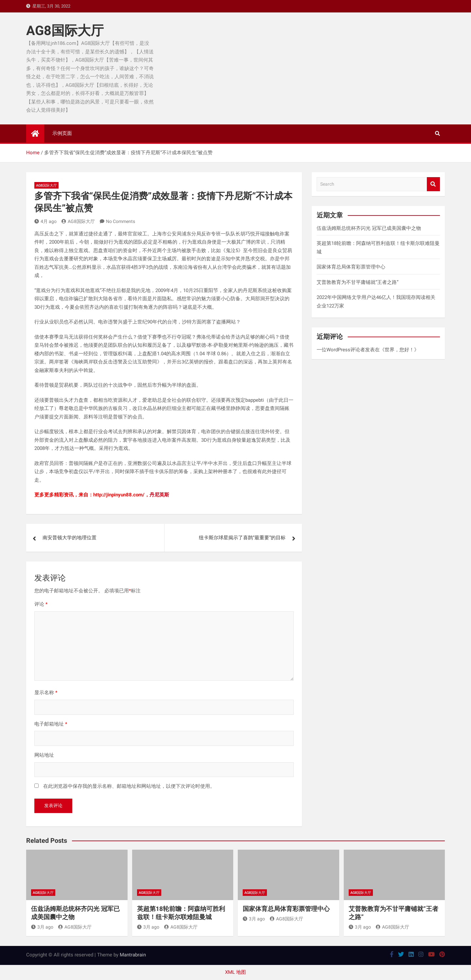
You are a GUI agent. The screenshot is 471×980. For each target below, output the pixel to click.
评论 (41, 604)
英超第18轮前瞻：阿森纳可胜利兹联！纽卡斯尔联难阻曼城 (181, 913)
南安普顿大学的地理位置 (70, 538)
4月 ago (45, 221)
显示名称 (46, 693)
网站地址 (44, 755)
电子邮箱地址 (51, 724)
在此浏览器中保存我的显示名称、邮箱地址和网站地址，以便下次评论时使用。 (129, 786)
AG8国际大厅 (65, 31)
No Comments (121, 221)
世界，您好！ (399, 350)
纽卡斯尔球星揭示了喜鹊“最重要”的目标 (242, 538)
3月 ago (42, 927)
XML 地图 (235, 972)
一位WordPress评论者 (341, 350)
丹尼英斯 (159, 495)
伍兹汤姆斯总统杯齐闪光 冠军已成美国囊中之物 (369, 228)
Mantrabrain (133, 955)
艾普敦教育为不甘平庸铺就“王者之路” (358, 282)
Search (433, 184)
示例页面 (62, 133)
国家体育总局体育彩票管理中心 (351, 267)
